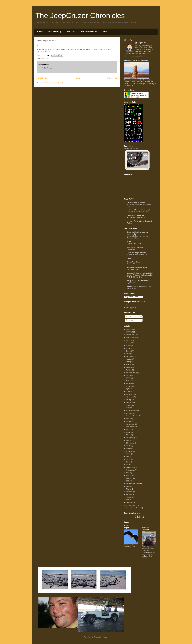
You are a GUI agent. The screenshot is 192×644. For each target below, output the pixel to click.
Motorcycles (130, 470)
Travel (128, 386)
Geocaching (130, 402)
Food (128, 362)
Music (128, 381)
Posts (129, 317)
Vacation (129, 451)
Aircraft (129, 497)
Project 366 (130, 335)
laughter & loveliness (135, 247)
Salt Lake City (131, 410)
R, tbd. (129, 242)
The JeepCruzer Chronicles (80, 15)
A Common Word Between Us (137, 255)
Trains (128, 446)
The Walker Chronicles (135, 215)
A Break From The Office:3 (136, 217)
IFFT (128, 378)
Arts (128, 500)
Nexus (128, 473)
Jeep (128, 392)
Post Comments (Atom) (55, 83)
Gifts (105, 32)
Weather (129, 413)
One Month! (131, 264)
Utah (128, 457)
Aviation (129, 359)
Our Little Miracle (132, 269)
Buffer (44, 59)
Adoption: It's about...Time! (137, 267)
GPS (128, 435)
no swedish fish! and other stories (140, 273)
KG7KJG (129, 394)
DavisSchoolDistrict (133, 484)
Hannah (129, 419)
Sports (128, 375)
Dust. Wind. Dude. (134, 262)
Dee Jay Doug (55, 32)
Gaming (129, 367)
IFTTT (49, 59)
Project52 (129, 492)
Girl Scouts (130, 427)
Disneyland (130, 443)
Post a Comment (47, 68)
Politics (129, 370)
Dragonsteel (130, 467)
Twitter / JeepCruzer (133, 508)
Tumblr (129, 348)
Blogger (105, 637)
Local (128, 346)
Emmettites (131, 258)
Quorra (129, 440)
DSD (128, 481)
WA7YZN (71, 32)
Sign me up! (131, 283)
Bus (127, 408)
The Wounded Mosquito (136, 202)
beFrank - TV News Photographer (139, 210)
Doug (128, 343)
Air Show (129, 397)
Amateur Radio (131, 373)
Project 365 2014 (132, 416)
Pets (128, 429)
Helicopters (130, 424)
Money (129, 448)
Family (128, 383)
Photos (129, 489)
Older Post (112, 78)
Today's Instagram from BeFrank (138, 212)
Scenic (129, 459)
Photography (131, 438)
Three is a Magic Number (136, 253)
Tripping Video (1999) (134, 244)
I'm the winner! (132, 288)
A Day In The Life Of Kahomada (139, 281)
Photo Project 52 (89, 32)
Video (128, 432)
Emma (128, 351)
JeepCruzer (142, 43)
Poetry (128, 454)
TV (127, 465)
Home (40, 32)
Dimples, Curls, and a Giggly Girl (139, 286)
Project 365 (130, 337)
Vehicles (129, 494)
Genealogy (130, 502)
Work (128, 354)
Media (128, 405)
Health (128, 486)
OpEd (128, 389)
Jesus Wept (131, 249)
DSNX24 (129, 478)
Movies (129, 365)
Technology (130, 356)
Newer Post (42, 78)
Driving (129, 400)
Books (128, 421)
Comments (130, 320)
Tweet (128, 329)
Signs (128, 462)
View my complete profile (133, 56)
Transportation (131, 505)
